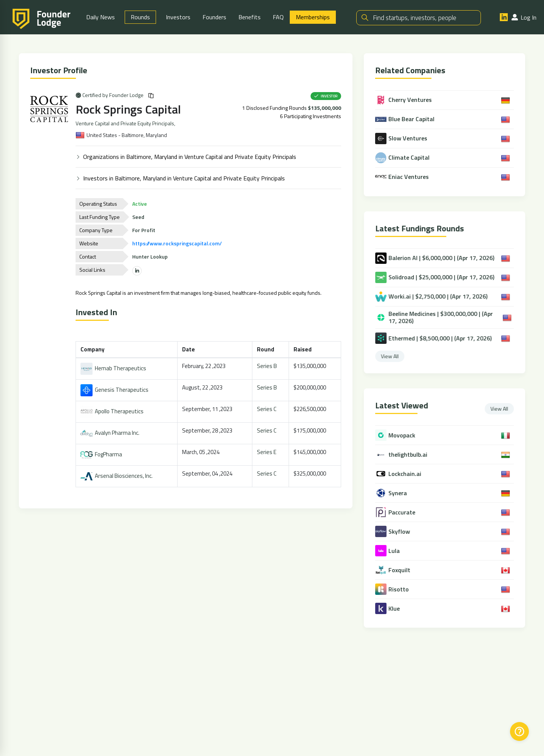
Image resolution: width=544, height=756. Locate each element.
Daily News (100, 17)
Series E (268, 452)
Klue (398, 609)
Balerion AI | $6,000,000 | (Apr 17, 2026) (440, 258)
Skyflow (403, 532)
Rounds (140, 17)
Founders (214, 17)
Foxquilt (403, 570)
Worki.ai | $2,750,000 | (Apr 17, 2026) (437, 297)
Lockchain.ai (409, 474)
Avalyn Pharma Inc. (111, 433)
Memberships (313, 17)
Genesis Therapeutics (116, 390)
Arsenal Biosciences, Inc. (118, 476)
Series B (268, 366)
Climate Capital (404, 158)
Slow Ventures (403, 139)
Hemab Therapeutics (115, 368)
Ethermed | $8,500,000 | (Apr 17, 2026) (439, 338)
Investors (178, 17)
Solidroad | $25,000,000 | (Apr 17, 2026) (440, 277)
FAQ (278, 17)
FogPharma (103, 454)
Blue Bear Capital (406, 119)
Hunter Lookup (151, 256)
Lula (398, 551)
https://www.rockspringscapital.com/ (178, 243)
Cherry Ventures (405, 100)
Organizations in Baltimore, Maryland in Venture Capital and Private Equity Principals (191, 157)
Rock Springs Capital (130, 109)
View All (395, 356)
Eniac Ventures (403, 177)
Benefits (250, 17)
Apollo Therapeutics (114, 411)
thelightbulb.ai (412, 455)
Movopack (406, 435)
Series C (268, 409)
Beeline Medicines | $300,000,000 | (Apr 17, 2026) (439, 317)
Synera (402, 493)
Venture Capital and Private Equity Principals (126, 123)
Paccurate (406, 512)
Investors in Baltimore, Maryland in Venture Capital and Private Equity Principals (185, 178)
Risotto (403, 589)
